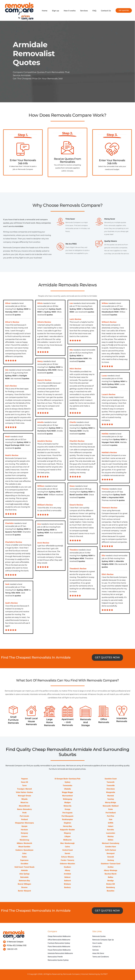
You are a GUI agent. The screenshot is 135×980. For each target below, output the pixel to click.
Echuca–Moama (67, 857)
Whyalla (24, 799)
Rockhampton (67, 820)
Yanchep (111, 799)
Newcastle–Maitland (111, 806)
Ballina (111, 877)
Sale (111, 820)
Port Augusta (67, 813)
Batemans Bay (24, 881)
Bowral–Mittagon (24, 884)
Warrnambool (67, 796)
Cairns (67, 847)
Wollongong (67, 799)
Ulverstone (111, 789)
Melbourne (67, 840)
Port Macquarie (67, 816)
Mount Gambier (24, 847)
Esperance (24, 860)
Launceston (111, 833)
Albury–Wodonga (111, 871)
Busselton (111, 891)
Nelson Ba (67, 806)
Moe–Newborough (67, 843)
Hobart (111, 826)
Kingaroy (67, 833)
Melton (111, 840)
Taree (24, 786)
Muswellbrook (24, 806)
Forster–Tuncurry (67, 860)
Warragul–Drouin (24, 796)
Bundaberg (111, 888)
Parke (111, 809)
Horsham (24, 830)
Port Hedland (111, 813)
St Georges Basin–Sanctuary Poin (67, 779)
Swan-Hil (24, 782)
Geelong (111, 860)
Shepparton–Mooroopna (24, 823)
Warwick (111, 796)
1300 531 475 (12, 949)
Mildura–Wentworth (24, 843)
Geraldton (24, 864)
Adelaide (24, 871)
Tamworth (111, 782)
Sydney (67, 782)
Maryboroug (24, 840)
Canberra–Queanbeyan (24, 850)
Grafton (111, 867)
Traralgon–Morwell (24, 789)
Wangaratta (111, 792)
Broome (24, 888)
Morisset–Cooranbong (111, 843)
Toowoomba (67, 786)
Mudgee (67, 803)
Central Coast (67, 850)
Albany (67, 871)
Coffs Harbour (111, 850)
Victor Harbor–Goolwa (24, 792)
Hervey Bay (67, 826)
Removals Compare (71, 974)
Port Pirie (111, 816)
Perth (24, 813)
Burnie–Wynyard (24, 891)
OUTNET (104, 974)
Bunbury (67, 888)
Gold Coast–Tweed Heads (24, 867)
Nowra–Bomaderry (24, 809)
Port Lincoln (24, 816)
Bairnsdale (24, 877)
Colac (24, 854)
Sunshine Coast (111, 779)
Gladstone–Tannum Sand (111, 864)
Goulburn (67, 867)
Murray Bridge (111, 803)
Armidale (67, 874)
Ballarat (67, 877)
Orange (67, 809)
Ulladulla (67, 789)
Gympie (24, 826)
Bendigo (111, 881)
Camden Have (111, 847)
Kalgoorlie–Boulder (67, 830)
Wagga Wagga (67, 792)
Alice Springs (24, 874)
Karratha (111, 830)
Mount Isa (24, 803)
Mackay (111, 837)
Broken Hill (111, 884)
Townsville (111, 786)
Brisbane (67, 884)
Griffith (111, 823)
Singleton (67, 823)
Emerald (111, 857)
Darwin (67, 854)
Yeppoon (24, 779)
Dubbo (24, 857)
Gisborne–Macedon (67, 864)
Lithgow (67, 837)
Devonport (111, 854)
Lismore (24, 837)
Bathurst (67, 881)
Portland (24, 820)
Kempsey (24, 833)
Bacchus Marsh (111, 874)
